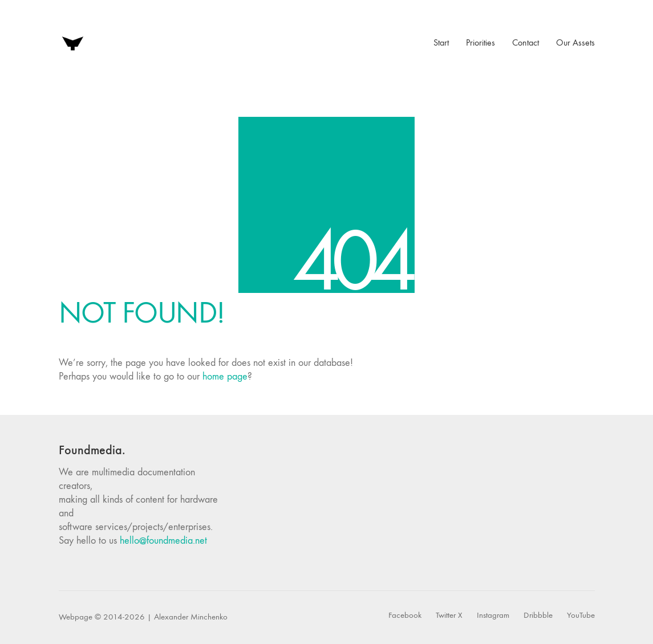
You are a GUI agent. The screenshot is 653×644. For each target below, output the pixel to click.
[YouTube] (581, 616)
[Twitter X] (449, 616)
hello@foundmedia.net (163, 541)
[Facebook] (405, 616)
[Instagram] (493, 616)
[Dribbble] (538, 616)
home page (225, 376)
